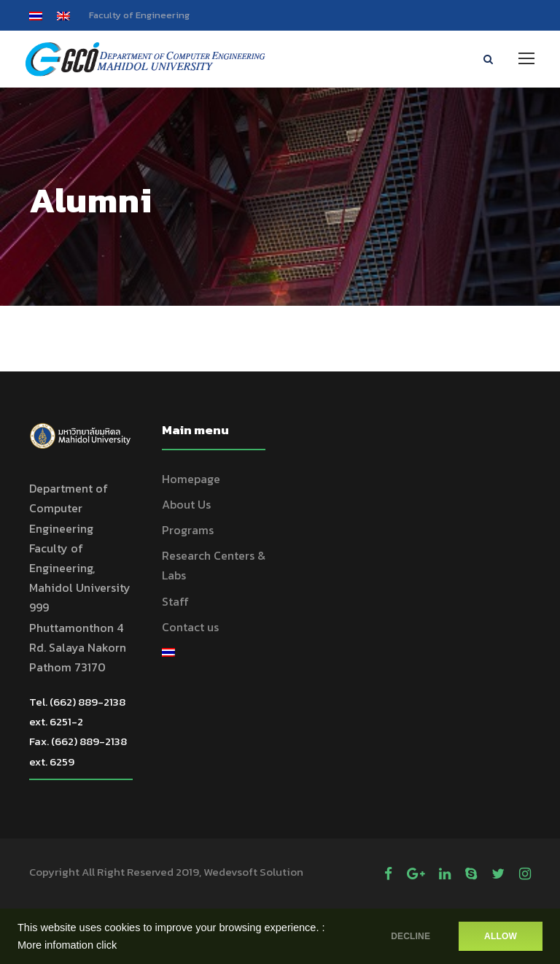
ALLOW (501, 936)
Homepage (191, 479)
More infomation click (67, 945)
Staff (175, 601)
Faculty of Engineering (139, 15)
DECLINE (411, 936)
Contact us (190, 627)
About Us (186, 504)
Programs (188, 530)
